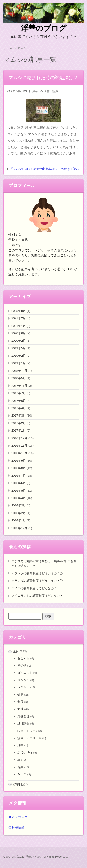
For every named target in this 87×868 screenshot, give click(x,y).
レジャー (23, 687)
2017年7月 (19, 393)
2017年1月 (19, 431)
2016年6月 (19, 483)
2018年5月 (19, 378)
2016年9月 (19, 461)
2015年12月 (19, 528)
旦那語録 (23, 723)
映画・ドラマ (26, 731)
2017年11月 (19, 386)
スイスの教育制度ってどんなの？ (34, 588)
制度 (20, 702)
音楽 (20, 767)
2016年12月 (19, 438)
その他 (22, 665)
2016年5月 (19, 491)
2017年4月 (19, 408)
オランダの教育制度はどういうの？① (37, 581)
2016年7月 (19, 476)
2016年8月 (19, 468)
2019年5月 (19, 348)
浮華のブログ (44, 28)
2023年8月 (19, 311)
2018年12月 (19, 371)
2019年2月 (19, 356)
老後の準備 (25, 753)
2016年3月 (19, 505)
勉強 (55, 91)
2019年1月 (19, 363)
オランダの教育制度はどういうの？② (37, 573)
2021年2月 (19, 318)
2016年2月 (19, 513)
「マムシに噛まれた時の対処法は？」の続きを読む (44, 169)
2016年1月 (19, 520)
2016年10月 (19, 453)
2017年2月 (19, 423)
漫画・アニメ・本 (29, 738)
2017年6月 (19, 401)
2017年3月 (19, 416)
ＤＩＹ (22, 774)
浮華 (35, 91)
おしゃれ (23, 658)
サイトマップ (18, 817)
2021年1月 (19, 326)
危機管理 (23, 716)
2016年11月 (19, 446)
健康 (20, 695)
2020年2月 (19, 341)
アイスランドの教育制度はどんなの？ (37, 596)
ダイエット (25, 673)
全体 (47, 91)
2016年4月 (19, 498)
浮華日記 (19, 784)
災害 (20, 745)
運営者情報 (16, 828)
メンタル (23, 680)
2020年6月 (19, 333)
